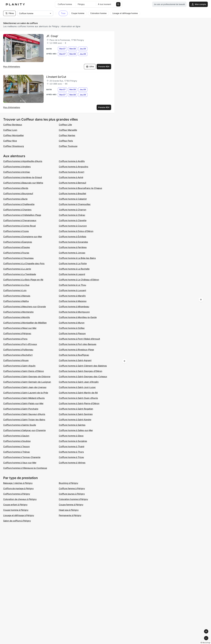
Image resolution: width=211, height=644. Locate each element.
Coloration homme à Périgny (73, 499)
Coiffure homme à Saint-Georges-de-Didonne (27, 376)
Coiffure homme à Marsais (17, 296)
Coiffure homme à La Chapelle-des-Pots (24, 263)
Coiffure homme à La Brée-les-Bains (77, 258)
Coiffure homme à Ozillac (72, 328)
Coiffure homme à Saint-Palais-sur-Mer (23, 403)
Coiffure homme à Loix (15, 290)
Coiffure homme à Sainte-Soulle (20, 425)
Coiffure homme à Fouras (16, 253)
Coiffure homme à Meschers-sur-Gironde (24, 307)
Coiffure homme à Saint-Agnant (75, 360)
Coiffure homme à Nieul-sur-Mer (20, 328)
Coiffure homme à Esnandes (73, 242)
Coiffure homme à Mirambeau (74, 307)
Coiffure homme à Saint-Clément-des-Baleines (83, 366)
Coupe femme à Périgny (71, 505)
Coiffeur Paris (66, 141)
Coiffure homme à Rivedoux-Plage (76, 350)
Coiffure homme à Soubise (17, 441)
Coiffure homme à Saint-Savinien (76, 414)
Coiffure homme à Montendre (18, 312)
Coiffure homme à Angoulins (74, 167)
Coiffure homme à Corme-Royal (19, 226)
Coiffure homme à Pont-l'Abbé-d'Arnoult (79, 339)
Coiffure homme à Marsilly (72, 296)
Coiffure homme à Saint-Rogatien (76, 409)
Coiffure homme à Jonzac (72, 253)
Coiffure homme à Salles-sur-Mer (76, 430)
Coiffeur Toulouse (68, 146)
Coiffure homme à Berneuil (72, 183)
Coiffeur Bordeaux (13, 125)
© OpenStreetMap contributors (196, 643)
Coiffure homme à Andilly (72, 161)
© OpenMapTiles (174, 643)
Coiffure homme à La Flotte (73, 263)
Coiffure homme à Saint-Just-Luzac (77, 387)
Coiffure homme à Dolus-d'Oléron (76, 231)
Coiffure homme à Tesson (16, 446)
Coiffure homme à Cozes (16, 231)
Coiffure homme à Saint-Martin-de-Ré (78, 393)
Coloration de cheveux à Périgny (20, 499)
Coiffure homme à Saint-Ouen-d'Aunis (78, 398)
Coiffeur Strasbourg (14, 146)
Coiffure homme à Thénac (17, 452)
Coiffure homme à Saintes (72, 425)
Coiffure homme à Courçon (73, 226)
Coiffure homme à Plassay (72, 333)
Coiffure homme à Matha (16, 301)
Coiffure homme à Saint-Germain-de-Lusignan (27, 382)
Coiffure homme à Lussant (72, 290)
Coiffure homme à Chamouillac (75, 204)
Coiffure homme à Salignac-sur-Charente (24, 430)
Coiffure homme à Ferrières (73, 247)
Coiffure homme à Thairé (72, 446)
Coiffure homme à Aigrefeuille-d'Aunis (23, 161)
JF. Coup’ (52, 36)
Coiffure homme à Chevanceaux (20, 220)
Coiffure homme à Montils (17, 317)
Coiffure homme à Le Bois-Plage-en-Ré (23, 280)
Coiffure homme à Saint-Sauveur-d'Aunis (24, 414)
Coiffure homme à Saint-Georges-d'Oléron (81, 371)
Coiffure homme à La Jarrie (17, 269)
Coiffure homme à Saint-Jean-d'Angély (79, 382)
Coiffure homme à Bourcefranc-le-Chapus (80, 188)
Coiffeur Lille (65, 125)
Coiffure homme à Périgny (17, 494)
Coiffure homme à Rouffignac (74, 355)
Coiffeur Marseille (68, 130)
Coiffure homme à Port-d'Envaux (20, 344)
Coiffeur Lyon (10, 130)
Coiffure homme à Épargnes (18, 242)
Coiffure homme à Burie (15, 199)
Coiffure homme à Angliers (17, 167)
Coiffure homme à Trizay (71, 457)
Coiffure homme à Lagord (72, 274)
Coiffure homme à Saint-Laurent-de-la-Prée (26, 393)
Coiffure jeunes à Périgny (72, 494)
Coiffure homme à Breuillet (72, 193)
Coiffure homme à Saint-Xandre (75, 420)
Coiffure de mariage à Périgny (18, 488)
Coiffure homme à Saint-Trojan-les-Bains (24, 420)
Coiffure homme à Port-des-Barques (78, 344)
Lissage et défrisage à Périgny (19, 515)
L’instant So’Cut (56, 77)
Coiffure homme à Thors (71, 452)
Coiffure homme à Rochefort (18, 355)
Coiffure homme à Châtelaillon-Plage (22, 215)
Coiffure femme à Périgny (72, 488)
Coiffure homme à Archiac (17, 172)
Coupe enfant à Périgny (15, 505)
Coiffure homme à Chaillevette (19, 204)
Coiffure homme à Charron (73, 210)
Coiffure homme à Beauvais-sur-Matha (23, 183)
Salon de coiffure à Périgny (17, 521)
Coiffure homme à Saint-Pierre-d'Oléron (79, 403)
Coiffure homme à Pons (15, 339)
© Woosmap (160, 643)
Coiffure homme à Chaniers (17, 210)
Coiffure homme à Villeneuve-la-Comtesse (25, 468)
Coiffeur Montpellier (14, 135)
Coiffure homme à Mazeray (73, 301)
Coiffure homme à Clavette (73, 220)
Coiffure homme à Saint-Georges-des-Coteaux (83, 376)
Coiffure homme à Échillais (73, 237)
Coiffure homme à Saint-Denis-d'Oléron (24, 371)
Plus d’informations (12, 67)
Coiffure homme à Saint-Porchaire (21, 409)
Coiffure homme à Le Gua (16, 285)
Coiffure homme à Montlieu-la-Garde (78, 317)
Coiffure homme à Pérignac (17, 333)
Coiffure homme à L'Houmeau (18, 258)
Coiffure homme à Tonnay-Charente (22, 457)
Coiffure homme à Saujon (16, 436)
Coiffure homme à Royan (16, 360)
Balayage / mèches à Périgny (18, 483)
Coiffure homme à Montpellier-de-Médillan (25, 323)
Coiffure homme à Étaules (17, 247)
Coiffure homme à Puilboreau (18, 350)
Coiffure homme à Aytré (71, 177)
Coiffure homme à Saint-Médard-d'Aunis (24, 398)
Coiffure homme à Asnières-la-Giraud (23, 177)
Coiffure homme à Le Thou (72, 285)
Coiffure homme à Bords (16, 188)
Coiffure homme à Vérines (72, 463)
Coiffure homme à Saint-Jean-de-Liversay (25, 387)
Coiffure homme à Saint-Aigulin (19, 366)
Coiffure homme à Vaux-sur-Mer (20, 463)
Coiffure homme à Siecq (71, 436)
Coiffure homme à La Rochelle (74, 269)
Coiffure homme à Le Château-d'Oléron (79, 280)
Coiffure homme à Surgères (73, 441)
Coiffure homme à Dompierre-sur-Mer (23, 237)
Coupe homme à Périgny (16, 510)
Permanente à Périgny (70, 515)
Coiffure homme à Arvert (72, 172)
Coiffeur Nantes (67, 135)
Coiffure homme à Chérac (72, 215)
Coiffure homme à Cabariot (73, 199)
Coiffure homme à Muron (72, 323)
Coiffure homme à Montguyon (74, 312)
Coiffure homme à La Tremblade (20, 274)
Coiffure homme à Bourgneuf (18, 193)
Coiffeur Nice (10, 141)
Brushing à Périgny (68, 483)
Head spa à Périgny (69, 510)
